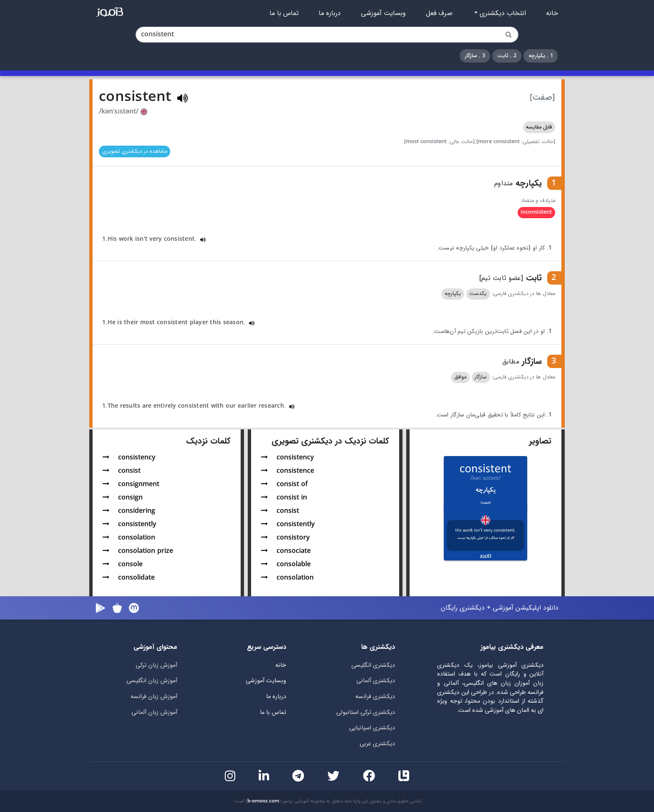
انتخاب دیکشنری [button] (502, 13)
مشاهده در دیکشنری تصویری (135, 151)
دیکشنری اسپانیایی (372, 728)
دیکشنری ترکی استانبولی (366, 712)
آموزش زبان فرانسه (154, 697)
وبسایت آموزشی (383, 13)
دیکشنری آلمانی (376, 681)
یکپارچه (453, 294)
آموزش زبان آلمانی (154, 712)
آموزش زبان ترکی (156, 665)
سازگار (481, 377)
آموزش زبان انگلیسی (152, 681)
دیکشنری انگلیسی (373, 665)
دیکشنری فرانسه (375, 697)
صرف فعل (439, 13)
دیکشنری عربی (377, 744)
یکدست (478, 294)
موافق (460, 377)
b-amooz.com (263, 801)
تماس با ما (284, 13)
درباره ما (330, 13)
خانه (552, 13)
